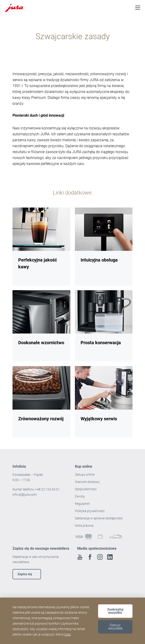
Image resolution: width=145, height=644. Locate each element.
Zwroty (80, 496)
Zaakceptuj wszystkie (115, 611)
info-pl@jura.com (25, 495)
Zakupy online (85, 475)
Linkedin (110, 557)
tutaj (67, 634)
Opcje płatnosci (86, 489)
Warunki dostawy (87, 482)
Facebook (90, 557)
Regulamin (83, 504)
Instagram (100, 557)
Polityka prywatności (90, 511)
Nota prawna (84, 526)
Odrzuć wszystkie (115, 627)
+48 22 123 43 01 (47, 489)
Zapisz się (25, 574)
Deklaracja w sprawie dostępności (99, 518)
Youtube (80, 557)
